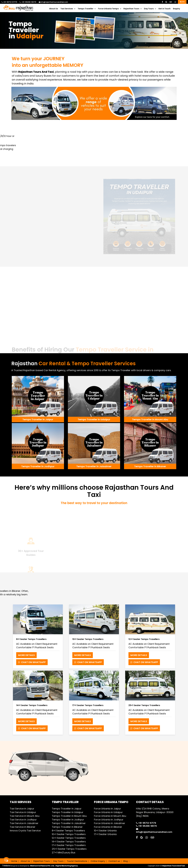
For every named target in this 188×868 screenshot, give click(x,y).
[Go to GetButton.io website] (6, 865)
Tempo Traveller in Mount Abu (69, 816)
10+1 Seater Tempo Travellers (69, 834)
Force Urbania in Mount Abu (110, 816)
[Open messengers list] (6, 860)
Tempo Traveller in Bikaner (67, 827)
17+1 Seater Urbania (105, 834)
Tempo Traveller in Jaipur (67, 809)
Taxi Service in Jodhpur (23, 820)
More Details (26, 655)
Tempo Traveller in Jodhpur (68, 820)
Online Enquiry (98, 861)
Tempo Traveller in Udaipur (68, 812)
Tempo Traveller (86, 9)
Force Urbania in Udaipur (108, 812)
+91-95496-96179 (28, 2)
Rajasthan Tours (131, 9)
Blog (182, 2)
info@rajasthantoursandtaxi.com (53, 2)
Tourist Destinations (77, 861)
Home (14, 861)
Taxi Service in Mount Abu (25, 816)
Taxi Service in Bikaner (23, 827)
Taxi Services (67, 9)
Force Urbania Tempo (108, 9)
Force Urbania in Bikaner (108, 827)
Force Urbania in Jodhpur (109, 820)
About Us (54, 9)
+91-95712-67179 (9, 2)
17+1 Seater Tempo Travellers (69, 845)
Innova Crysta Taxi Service (25, 831)
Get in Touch (164, 9)
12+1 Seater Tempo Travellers (69, 838)
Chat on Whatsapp (32, 662)
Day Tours (149, 9)
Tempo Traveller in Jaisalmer (69, 823)
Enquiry (176, 9)
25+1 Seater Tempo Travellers (69, 849)
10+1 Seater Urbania (105, 831)
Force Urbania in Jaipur (107, 809)
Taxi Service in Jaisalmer (24, 823)
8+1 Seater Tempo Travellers (68, 831)
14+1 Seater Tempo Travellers (69, 842)
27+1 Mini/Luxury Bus (64, 853)
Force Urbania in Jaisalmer (110, 823)
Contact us (114, 861)
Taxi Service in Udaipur (23, 812)
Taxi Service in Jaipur (22, 809)
